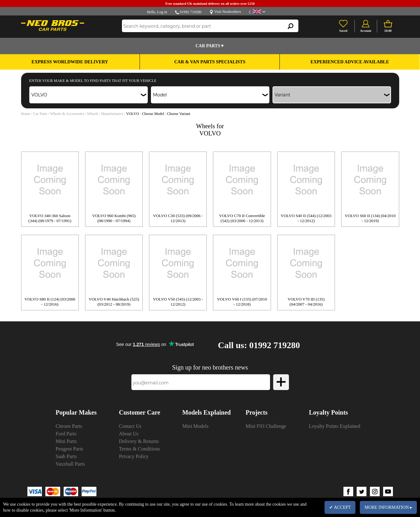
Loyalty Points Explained (335, 426)
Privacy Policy (134, 456)
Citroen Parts (69, 426)
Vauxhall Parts (70, 464)
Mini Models (196, 426)
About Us (129, 434)
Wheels (93, 114)
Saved (343, 31)
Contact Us (130, 426)
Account (366, 31)
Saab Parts (66, 456)
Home (26, 114)
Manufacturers (112, 114)
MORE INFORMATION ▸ (388, 507)
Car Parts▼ (210, 46)
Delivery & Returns (139, 441)
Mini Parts (66, 441)
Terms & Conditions (140, 449)
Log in (162, 12)
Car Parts (40, 114)
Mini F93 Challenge (266, 426)
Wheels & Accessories (67, 114)
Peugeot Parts (70, 449)
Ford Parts (66, 434)
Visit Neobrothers (228, 12)
